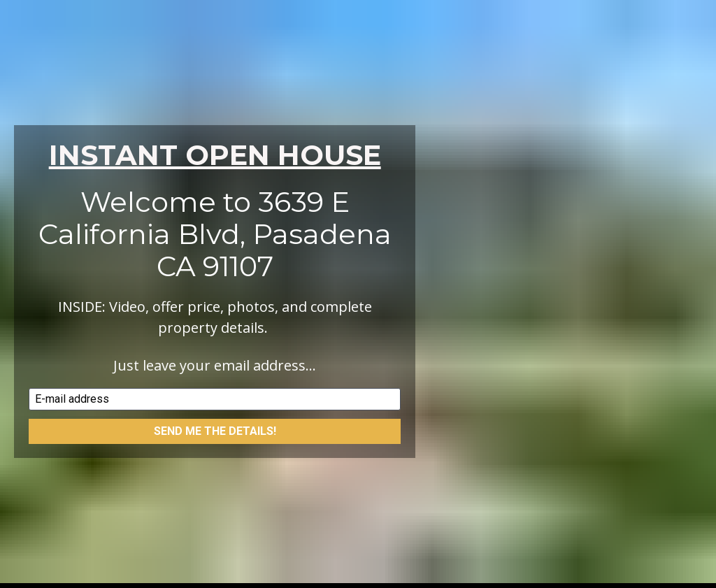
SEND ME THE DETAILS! (215, 414)
